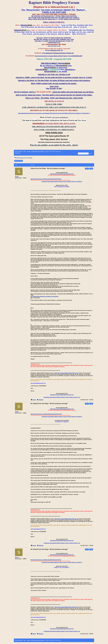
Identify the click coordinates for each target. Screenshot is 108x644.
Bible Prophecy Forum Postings (38, 151)
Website (41, 400)
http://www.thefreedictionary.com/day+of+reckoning (44, 296)
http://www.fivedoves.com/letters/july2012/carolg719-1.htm (46, 414)
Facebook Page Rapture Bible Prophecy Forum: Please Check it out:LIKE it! (62, 181)
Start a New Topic (19, 161)
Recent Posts (18, 153)
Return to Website (19, 151)
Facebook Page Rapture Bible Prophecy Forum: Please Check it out (62, 397)
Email (34, 400)
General (29, 151)
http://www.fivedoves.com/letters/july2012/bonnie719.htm (46, 560)
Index (25, 151)
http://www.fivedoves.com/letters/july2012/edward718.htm (46, 179)
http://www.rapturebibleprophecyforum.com (62, 174)
